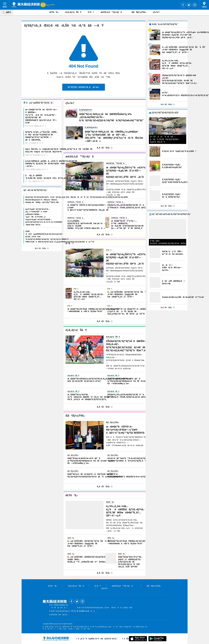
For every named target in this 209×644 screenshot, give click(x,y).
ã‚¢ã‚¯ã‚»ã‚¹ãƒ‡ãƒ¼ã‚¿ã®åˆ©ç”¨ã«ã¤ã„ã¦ (70, 611)
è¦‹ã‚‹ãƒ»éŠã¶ (73, 12)
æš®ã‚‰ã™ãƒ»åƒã (113, 12)
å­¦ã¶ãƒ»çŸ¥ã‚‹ (139, 12)
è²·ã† (91, 12)
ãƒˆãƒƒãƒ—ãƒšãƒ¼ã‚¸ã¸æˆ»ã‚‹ (83, 87)
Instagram (195, 5)
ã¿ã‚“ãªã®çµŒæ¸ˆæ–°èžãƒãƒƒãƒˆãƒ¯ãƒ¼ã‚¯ (56, 639)
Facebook (183, 5)
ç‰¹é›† (156, 12)
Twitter (189, 5)
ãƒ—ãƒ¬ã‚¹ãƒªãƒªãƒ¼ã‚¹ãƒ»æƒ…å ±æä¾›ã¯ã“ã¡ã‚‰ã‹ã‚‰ (106, 608)
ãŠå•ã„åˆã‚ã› (88, 611)
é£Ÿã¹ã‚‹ (54, 12)
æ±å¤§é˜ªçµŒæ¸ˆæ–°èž (26, 5)
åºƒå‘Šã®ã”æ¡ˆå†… (60, 615)
